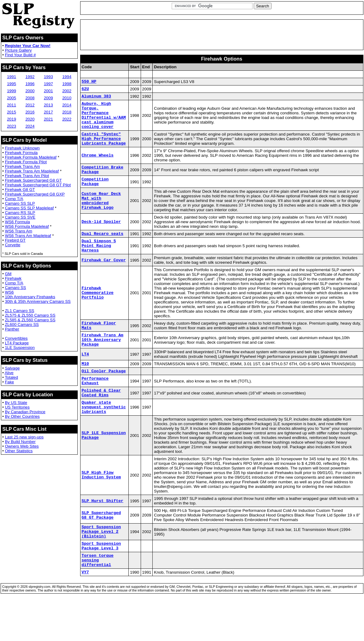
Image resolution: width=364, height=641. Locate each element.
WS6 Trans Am (19, 231)
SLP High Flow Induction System (101, 506)
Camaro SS (16, 288)
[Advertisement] (222, 35)
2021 (49, 119)
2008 (30, 98)
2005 (12, 98)
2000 (30, 91)
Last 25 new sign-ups (24, 437)
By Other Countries (22, 416)
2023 (12, 126)
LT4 (85, 377)
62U (85, 90)
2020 (30, 119)
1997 (49, 84)
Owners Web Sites (22, 446)
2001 (49, 91)
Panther (12, 329)
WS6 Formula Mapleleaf (27, 226)
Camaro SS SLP (20, 203)
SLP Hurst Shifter (103, 532)
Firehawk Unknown (22, 148)
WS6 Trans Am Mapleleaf (28, 236)
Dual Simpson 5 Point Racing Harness (99, 263)
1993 (49, 77)
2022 (67, 119)
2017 (49, 112)
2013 (49, 105)
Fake (10, 382)
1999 (12, 91)
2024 (30, 126)
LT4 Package (17, 343)
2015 (12, 112)
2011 (12, 105)
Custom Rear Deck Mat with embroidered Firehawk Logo (101, 216)
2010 (67, 98)
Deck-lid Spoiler (101, 237)
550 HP (89, 82)
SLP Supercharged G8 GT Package (101, 547)
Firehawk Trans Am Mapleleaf (32, 171)
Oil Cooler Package (104, 396)
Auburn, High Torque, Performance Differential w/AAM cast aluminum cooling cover (104, 121)
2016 (30, 112)
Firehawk (13, 278)
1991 (12, 77)
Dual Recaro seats (103, 249)
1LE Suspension (20, 348)
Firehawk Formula (21, 153)
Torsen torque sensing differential (98, 598)
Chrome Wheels (98, 167)
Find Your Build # (20, 55)
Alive (9, 373)
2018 (67, 112)
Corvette (13, 245)
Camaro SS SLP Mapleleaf (29, 208)
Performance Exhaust (95, 407)
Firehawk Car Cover (104, 279)
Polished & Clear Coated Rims (101, 421)
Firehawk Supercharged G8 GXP (35, 194)
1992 (30, 77)
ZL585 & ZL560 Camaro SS (30, 320)
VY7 (85, 611)
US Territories (17, 407)
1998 (67, 84)
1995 (12, 84)
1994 (67, 77)
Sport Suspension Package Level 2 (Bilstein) (101, 564)
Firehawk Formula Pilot (26, 162)
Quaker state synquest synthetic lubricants (104, 437)
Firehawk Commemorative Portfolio (98, 311)
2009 (49, 98)
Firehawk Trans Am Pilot (27, 176)
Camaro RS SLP (20, 213)
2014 (67, 105)
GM (8, 274)
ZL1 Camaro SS (20, 311)
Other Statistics (19, 451)
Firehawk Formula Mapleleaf (31, 157)
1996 (30, 84)
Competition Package (95, 196)
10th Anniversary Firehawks (30, 297)
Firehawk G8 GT (20, 190)
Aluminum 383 (96, 99)
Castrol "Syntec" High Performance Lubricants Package (104, 148)
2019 (12, 119)
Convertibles (16, 338)
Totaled (12, 377)
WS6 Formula (17, 222)
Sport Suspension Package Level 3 (101, 581)
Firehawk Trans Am (22, 166)
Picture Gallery (18, 50)
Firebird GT (15, 240)
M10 (85, 387)
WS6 (9, 292)
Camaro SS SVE (20, 217)
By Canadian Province (25, 412)
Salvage (12, 368)
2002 (67, 91)
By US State (16, 403)
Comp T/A (14, 199)
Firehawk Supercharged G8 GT (33, 180)
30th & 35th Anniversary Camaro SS (38, 301)
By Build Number (20, 442)
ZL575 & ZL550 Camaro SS (30, 315)
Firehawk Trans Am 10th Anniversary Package (103, 362)
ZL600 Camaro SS (22, 324)
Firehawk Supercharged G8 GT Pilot (38, 185)
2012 (30, 105)
